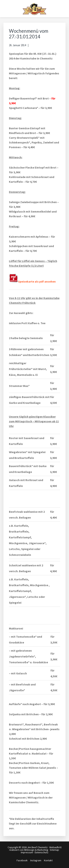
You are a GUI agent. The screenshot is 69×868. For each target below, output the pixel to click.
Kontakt (48, 860)
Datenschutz (42, 852)
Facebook (22, 860)
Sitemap (54, 850)
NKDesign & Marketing (36, 850)
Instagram (36, 860)
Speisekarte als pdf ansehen (32, 281)
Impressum (27, 852)
